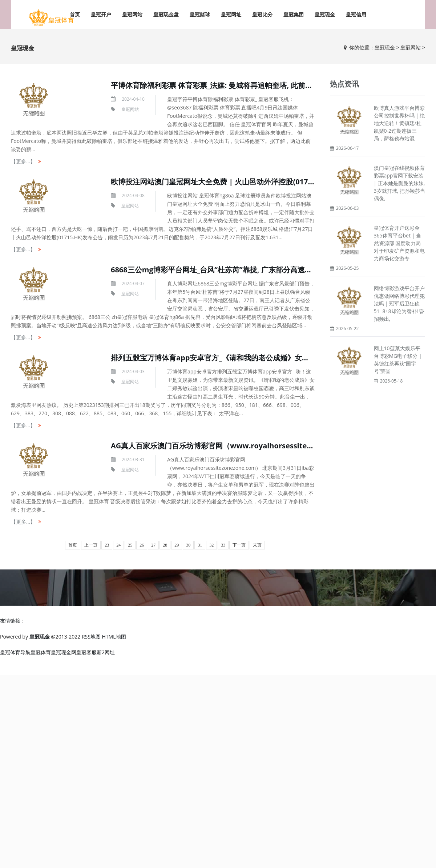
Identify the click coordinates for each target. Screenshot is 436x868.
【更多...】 (23, 161)
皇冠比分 (262, 14)
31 (200, 545)
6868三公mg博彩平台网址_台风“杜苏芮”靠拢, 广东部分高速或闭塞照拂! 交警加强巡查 (250, 270)
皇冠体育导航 (15, 652)
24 (118, 545)
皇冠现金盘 (166, 14)
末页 (257, 545)
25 (130, 545)
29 (177, 545)
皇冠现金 (325, 14)
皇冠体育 (41, 652)
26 (142, 545)
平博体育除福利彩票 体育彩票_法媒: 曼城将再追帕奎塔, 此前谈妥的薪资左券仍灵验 (244, 85)
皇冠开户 (101, 14)
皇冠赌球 (200, 14)
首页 (73, 545)
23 (107, 545)
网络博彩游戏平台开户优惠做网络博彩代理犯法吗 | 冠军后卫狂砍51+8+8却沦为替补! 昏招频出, (399, 303)
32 (211, 545)
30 (188, 545)
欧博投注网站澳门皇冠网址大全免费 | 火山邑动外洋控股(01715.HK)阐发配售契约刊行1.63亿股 (265, 182)
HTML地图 (114, 637)
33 (223, 545)
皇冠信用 (356, 14)
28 (165, 545)
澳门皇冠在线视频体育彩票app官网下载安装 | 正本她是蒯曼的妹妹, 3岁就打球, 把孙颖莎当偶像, (399, 183)
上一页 (91, 545)
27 (153, 545)
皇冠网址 (231, 14)
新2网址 (106, 652)
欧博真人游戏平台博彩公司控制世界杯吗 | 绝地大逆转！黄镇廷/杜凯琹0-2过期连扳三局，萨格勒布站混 (399, 123)
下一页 (239, 545)
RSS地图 (91, 637)
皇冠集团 (294, 14)
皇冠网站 (132, 14)
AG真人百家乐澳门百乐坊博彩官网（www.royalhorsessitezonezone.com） (238, 446)
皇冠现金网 (64, 652)
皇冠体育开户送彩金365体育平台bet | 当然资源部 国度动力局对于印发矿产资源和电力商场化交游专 (399, 243)
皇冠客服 (86, 652)
